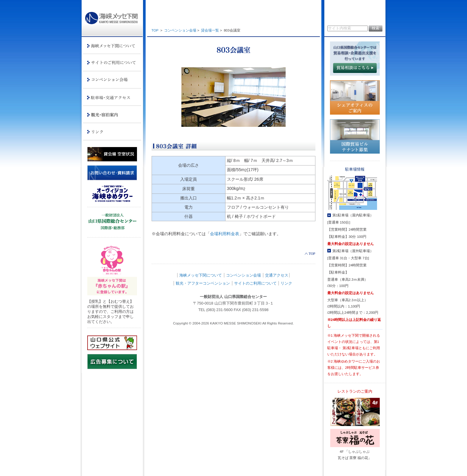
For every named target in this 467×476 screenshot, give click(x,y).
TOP (155, 30)
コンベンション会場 (180, 30)
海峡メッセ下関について (201, 275)
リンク (286, 283)
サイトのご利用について (255, 283)
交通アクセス (277, 275)
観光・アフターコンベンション (203, 283)
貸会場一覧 (210, 30)
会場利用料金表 (225, 234)
